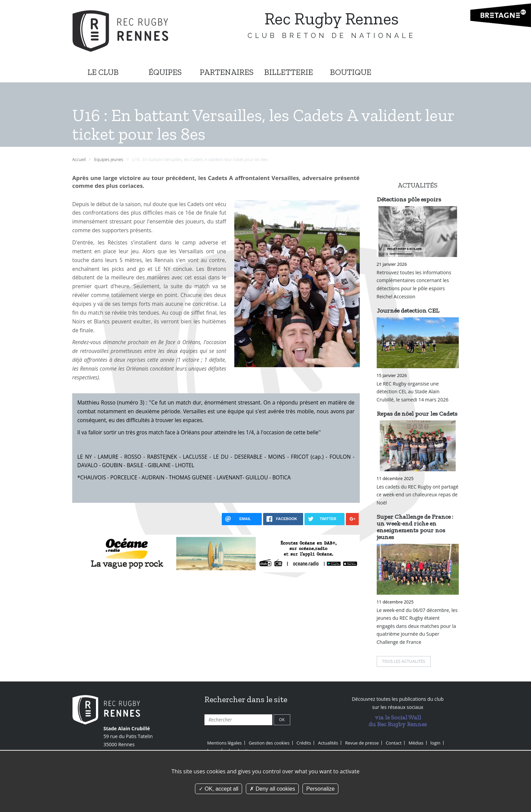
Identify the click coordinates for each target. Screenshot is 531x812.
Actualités (328, 743)
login (435, 743)
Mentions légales (224, 743)
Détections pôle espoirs (409, 199)
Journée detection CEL (408, 311)
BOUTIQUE (351, 72)
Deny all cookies (272, 789)
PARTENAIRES (227, 72)
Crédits (304, 743)
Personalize (320, 789)
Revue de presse (362, 743)
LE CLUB (103, 72)
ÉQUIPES (165, 72)
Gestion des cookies (269, 743)
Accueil (79, 160)
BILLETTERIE (289, 72)
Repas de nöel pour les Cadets (417, 414)
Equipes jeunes (109, 160)
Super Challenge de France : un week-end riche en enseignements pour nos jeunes (415, 527)
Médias (416, 743)
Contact (394, 743)
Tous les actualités (404, 661)
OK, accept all (219, 789)
